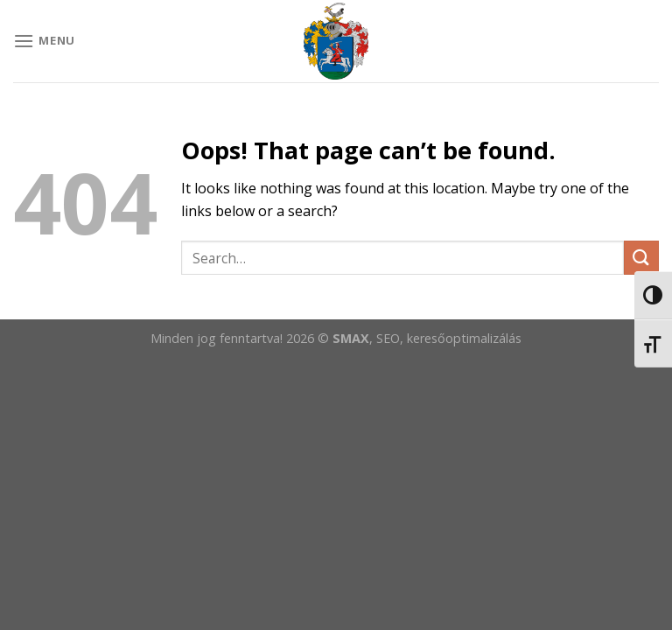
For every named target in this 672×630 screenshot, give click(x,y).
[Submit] (641, 258)
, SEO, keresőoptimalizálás (445, 338)
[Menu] (44, 41)
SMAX (351, 338)
